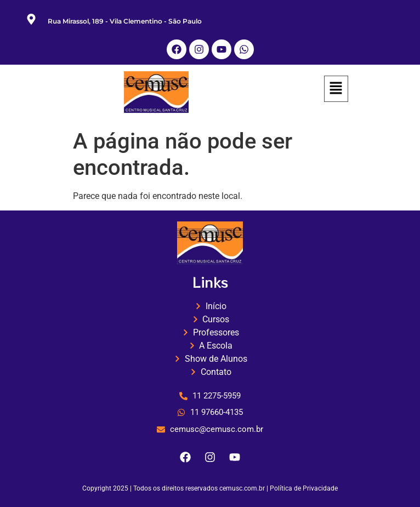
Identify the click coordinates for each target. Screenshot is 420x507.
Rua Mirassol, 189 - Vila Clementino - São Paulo (125, 21)
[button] (336, 89)
